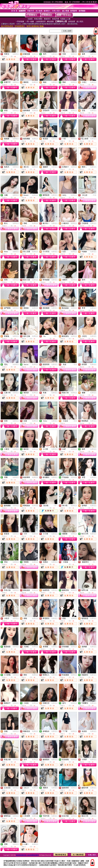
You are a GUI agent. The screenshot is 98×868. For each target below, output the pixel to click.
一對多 (94, 195)
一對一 (55, 336)
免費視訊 (16, 54)
